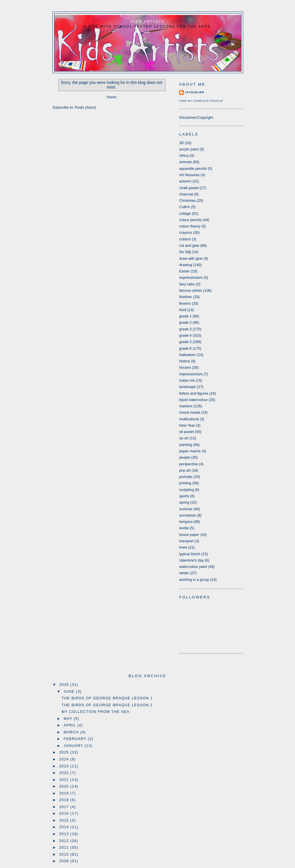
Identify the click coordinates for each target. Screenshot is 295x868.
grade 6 (185, 348)
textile (184, 528)
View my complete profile (201, 101)
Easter (185, 271)
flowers (185, 303)
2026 (65, 685)
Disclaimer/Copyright (196, 117)
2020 (65, 786)
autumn (185, 181)
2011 (65, 847)
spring (184, 502)
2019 (65, 793)
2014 (65, 827)
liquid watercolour (193, 400)
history (185, 361)
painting (186, 445)
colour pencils (190, 220)
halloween (187, 355)
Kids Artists (148, 21)
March (72, 732)
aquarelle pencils (193, 168)
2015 (65, 820)
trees (183, 547)
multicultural (189, 419)
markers (186, 406)
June (70, 691)
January (74, 746)
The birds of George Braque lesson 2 (107, 705)
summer (186, 509)
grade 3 (185, 329)
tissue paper (189, 535)
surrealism (188, 515)
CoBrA (185, 207)
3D (181, 143)
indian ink (187, 380)
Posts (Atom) (86, 107)
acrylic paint (189, 149)
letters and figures (194, 393)
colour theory (190, 226)
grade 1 (185, 316)
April (71, 725)
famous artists (191, 290)
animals (186, 162)
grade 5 (185, 342)
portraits (186, 477)
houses (185, 367)
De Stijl (185, 252)
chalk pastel (189, 188)
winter (184, 573)
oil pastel (186, 432)
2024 (65, 759)
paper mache (190, 451)
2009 (65, 861)
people (185, 457)
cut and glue (189, 245)
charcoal (186, 194)
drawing (186, 265)
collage (185, 213)
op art (184, 438)
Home (111, 97)
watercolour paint (193, 567)
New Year (187, 425)
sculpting (186, 490)
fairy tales (187, 284)
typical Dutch (190, 554)
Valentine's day (191, 560)
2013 (65, 834)
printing (185, 483)
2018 (65, 800)
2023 (65, 766)
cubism (185, 239)
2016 (65, 813)
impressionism (191, 374)
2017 (65, 807)
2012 (65, 841)
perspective (189, 464)
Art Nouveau (189, 175)
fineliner (186, 297)
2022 (65, 773)
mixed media (190, 412)
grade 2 (185, 322)
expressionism (191, 277)
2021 (65, 780)
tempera (186, 522)
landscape (188, 387)
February (76, 739)
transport (186, 541)
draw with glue (191, 258)
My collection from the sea (96, 712)
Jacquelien (194, 92)
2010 (65, 854)
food (183, 310)
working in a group (194, 580)
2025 (65, 752)
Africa (184, 156)
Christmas (187, 200)
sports (184, 496)
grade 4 (185, 335)
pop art (185, 470)
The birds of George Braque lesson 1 (107, 698)
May (69, 719)
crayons (186, 232)
